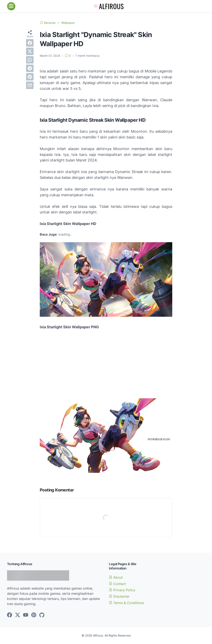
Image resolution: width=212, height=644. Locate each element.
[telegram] (30, 68)
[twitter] (30, 51)
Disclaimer (119, 596)
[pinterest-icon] (34, 615)
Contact (117, 584)
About (116, 577)
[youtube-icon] (26, 615)
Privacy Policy (122, 590)
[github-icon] (42, 615)
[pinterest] (30, 77)
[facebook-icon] (10, 615)
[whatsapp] (30, 60)
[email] (30, 85)
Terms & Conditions (126, 603)
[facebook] (30, 43)
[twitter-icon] (18, 615)
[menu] (11, 6)
